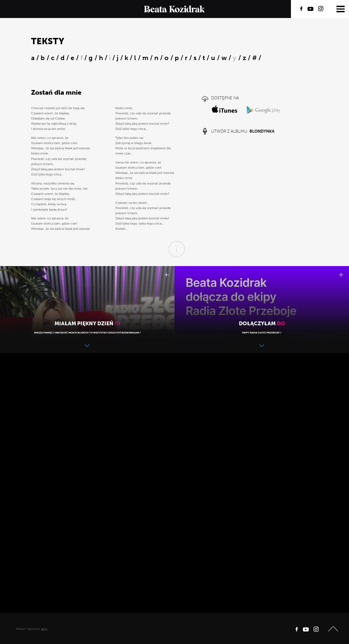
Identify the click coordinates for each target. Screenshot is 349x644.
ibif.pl (44, 629)
